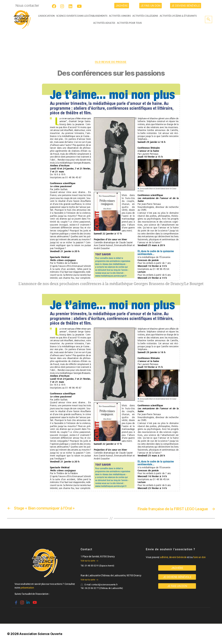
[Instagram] (63, 6)
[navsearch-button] (209, 19)
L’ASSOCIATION (45, 16)
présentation (27, 588)
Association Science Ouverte (42, 634)
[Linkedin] (28, 601)
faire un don (199, 557)
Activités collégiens (146, 16)
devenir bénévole (178, 557)
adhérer (164, 557)
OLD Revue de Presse (111, 62)
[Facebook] (55, 6)
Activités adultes (104, 23)
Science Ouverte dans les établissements (83, 16)
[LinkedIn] (71, 6)
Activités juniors (121, 16)
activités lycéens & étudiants (180, 16)
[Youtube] (80, 6)
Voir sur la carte (89, 561)
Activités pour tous (129, 23)
